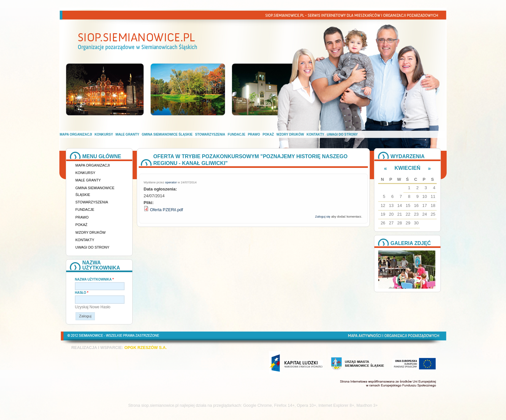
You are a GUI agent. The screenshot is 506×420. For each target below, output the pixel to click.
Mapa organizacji (76, 134)
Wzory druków (290, 134)
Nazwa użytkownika (94, 279)
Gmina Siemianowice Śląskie (167, 134)
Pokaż (268, 134)
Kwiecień (408, 168)
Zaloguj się (323, 216)
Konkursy (104, 134)
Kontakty (315, 134)
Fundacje (237, 134)
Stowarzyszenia (210, 134)
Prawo (254, 134)
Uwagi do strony (342, 134)
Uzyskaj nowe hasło (93, 307)
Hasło (82, 293)
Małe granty (127, 134)
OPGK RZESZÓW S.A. (146, 348)
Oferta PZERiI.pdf (167, 210)
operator (171, 182)
